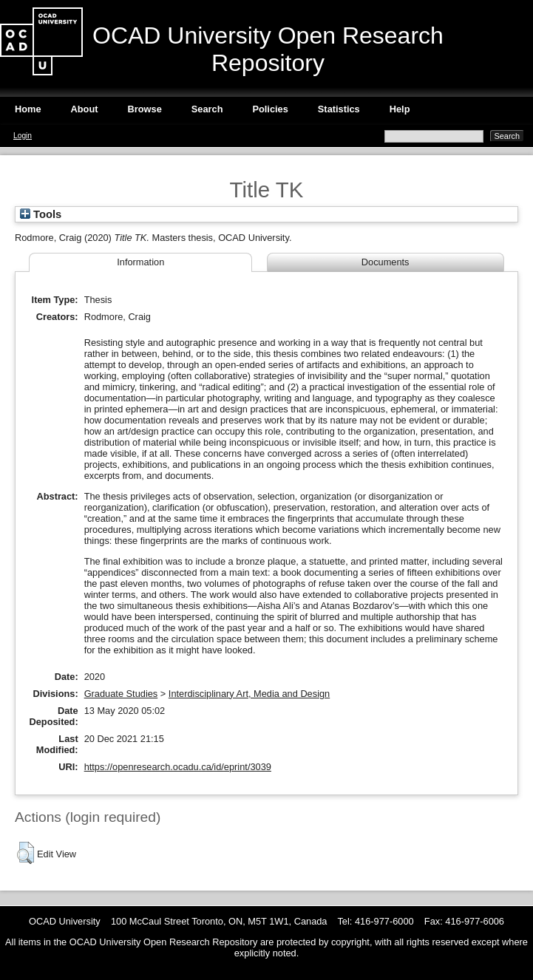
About (85, 109)
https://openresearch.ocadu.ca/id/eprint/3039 (178, 767)
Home (28, 109)
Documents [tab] (386, 262)
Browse (145, 109)
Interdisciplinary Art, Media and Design (249, 694)
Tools (41, 214)
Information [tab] (140, 262)
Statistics (339, 109)
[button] (26, 853)
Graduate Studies (121, 694)
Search (207, 109)
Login (23, 136)
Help (400, 109)
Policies (270, 109)
